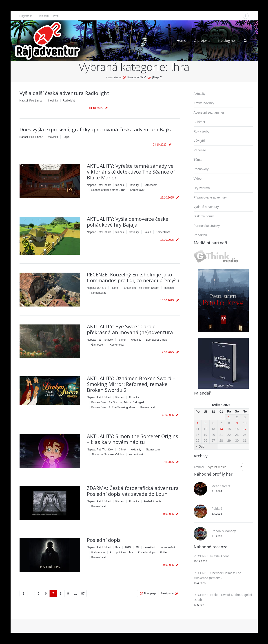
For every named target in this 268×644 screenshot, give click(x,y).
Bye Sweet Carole (157, 340)
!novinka (53, 101)
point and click (125, 552)
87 (83, 593)
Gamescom (150, 185)
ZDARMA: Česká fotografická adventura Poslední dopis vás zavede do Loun (133, 491)
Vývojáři (199, 141)
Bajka (66, 137)
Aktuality (134, 185)
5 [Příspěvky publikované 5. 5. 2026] (206, 423)
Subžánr (199, 122)
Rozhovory (201, 169)
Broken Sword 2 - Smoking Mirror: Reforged (118, 402)
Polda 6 (217, 509)
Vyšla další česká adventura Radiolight (64, 93)
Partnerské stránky (207, 226)
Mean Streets (221, 486)
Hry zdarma (202, 188)
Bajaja (147, 232)
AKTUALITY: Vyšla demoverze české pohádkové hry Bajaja (128, 222)
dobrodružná (167, 547)
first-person (98, 552)
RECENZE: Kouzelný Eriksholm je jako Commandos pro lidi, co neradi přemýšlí (133, 277)
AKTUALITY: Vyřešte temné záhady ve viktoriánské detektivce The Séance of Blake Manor (131, 172)
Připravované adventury (210, 197)
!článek (120, 185)
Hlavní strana (114, 77)
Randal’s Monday (224, 531)
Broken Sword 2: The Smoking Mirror (114, 407)
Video (198, 179)
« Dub (200, 446)
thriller (164, 552)
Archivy (199, 467)
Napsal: (31, 101)
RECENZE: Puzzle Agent (211, 556)
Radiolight (69, 101)
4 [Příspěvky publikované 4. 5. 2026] (198, 423)
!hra (118, 547)
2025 (128, 547)
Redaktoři (200, 235)
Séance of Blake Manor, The (108, 190)
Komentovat (137, 190)
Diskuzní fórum (204, 216)
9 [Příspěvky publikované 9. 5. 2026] (237, 423)
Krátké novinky (204, 103)
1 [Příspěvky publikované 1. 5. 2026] (229, 417)
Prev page (150, 593)
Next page (167, 593)
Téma (198, 160)
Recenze (169, 288)
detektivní (149, 547)
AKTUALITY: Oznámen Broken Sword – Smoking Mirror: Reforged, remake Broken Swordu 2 (131, 384)
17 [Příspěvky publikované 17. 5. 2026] (245, 429)
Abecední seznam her (209, 112)
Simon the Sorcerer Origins (108, 454)
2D (137, 547)
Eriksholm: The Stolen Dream (142, 288)
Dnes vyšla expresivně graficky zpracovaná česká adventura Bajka (96, 129)
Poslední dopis (152, 501)
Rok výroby (202, 131)
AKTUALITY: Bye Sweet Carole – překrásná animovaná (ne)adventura (130, 329)
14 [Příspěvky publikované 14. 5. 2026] (221, 429)
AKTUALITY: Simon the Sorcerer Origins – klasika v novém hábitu (133, 439)
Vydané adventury (206, 207)
